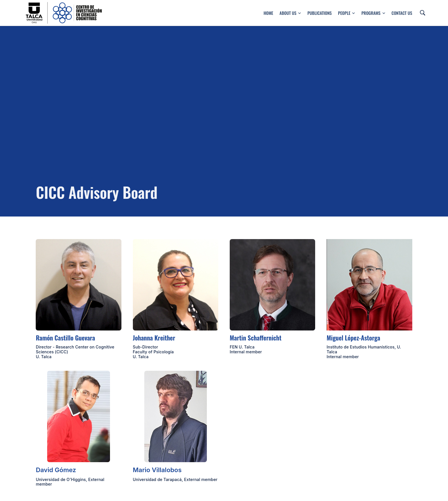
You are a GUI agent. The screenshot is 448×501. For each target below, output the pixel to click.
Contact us (402, 13)
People (347, 13)
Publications (320, 13)
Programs (373, 13)
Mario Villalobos (157, 470)
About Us (290, 13)
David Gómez (56, 470)
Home (268, 13)
